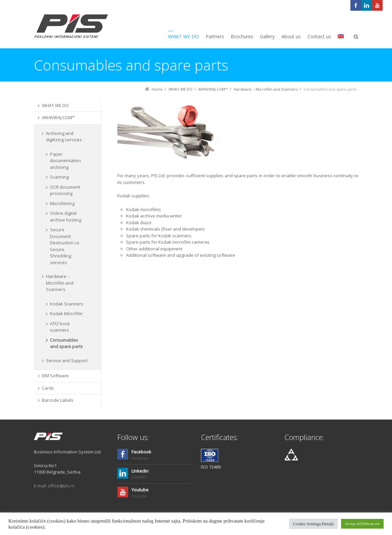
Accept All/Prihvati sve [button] (362, 524)
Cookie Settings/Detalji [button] (314, 524)
